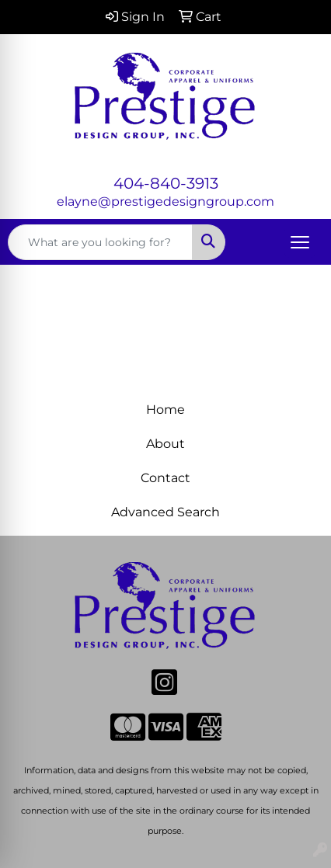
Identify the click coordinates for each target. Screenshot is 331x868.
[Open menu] (300, 242)
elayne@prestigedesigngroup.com (165, 201)
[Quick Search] (100, 242)
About (165, 444)
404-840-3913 (166, 183)
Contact (165, 478)
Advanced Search (165, 512)
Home (165, 410)
